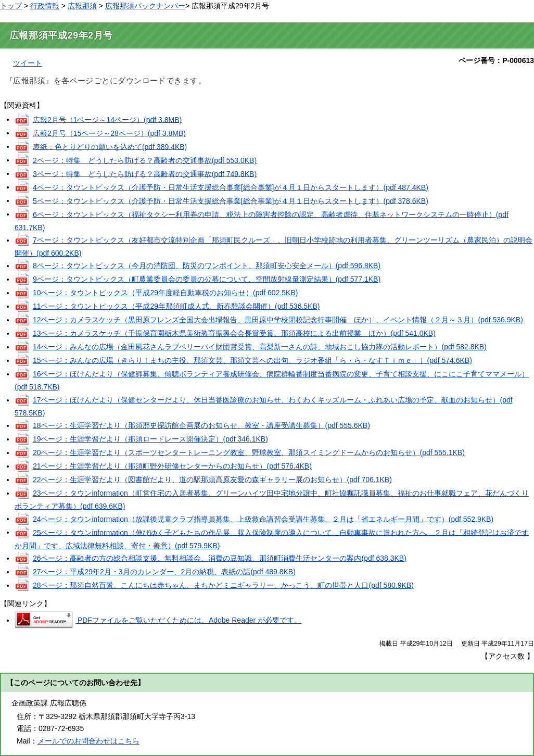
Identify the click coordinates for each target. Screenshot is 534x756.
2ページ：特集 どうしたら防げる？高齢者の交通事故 (145, 160)
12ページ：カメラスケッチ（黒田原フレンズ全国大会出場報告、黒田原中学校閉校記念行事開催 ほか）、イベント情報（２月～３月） (278, 320)
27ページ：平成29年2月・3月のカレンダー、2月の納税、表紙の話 (164, 572)
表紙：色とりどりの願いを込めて (110, 146)
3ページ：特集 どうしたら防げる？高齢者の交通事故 (145, 173)
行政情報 (45, 6)
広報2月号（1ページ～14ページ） (107, 119)
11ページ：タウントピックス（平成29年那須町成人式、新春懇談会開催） (176, 306)
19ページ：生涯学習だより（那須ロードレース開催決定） (150, 439)
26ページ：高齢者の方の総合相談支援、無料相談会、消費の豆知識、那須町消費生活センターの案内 (220, 558)
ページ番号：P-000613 (496, 60)
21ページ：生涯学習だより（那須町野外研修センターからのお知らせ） (172, 466)
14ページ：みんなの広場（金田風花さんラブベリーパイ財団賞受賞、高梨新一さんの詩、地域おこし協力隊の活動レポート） (260, 347)
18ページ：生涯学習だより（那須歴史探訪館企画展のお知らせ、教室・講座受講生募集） (201, 425)
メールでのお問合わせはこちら (88, 741)
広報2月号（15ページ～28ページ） (109, 133)
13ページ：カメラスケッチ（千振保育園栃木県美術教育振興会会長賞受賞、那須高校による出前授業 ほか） (234, 333)
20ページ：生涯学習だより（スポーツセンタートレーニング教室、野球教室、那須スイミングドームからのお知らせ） (249, 452)
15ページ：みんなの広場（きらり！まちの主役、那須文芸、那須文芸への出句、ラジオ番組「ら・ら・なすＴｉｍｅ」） (252, 360)
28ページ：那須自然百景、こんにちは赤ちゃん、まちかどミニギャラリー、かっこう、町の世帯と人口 (223, 585)
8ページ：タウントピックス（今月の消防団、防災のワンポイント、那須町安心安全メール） (207, 266)
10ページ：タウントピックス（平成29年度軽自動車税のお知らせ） (166, 293)
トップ (11, 6)
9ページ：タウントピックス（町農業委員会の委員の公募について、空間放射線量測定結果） (207, 279)
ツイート (28, 63)
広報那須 (82, 6)
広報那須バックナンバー (145, 6)
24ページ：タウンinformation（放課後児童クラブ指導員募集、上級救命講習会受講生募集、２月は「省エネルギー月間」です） (263, 519)
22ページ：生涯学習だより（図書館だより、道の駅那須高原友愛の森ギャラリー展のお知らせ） (212, 480)
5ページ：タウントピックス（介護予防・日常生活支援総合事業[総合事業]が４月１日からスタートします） (231, 200)
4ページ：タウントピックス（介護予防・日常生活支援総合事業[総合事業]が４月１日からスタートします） (231, 187)
